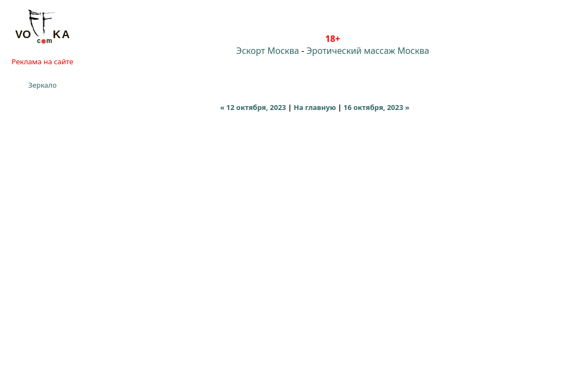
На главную (315, 107)
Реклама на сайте (42, 62)
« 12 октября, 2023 (253, 107)
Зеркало (42, 85)
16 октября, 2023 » (377, 107)
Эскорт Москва (268, 51)
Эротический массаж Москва (368, 51)
